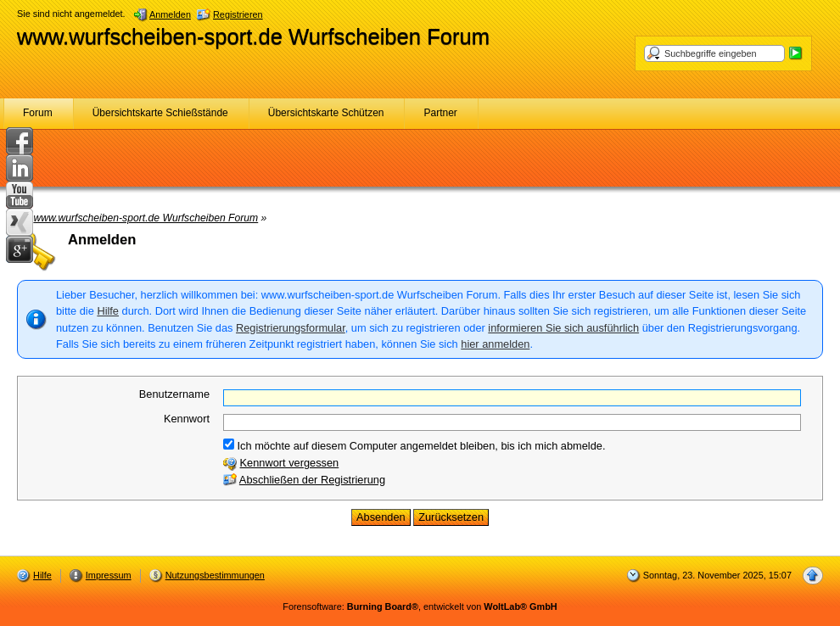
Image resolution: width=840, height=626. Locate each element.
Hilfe (108, 311)
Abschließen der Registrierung (312, 480)
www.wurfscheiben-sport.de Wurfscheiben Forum (253, 36)
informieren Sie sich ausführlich (563, 328)
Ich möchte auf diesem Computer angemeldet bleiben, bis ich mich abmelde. (414, 445)
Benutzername (174, 394)
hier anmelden (495, 344)
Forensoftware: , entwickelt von (420, 606)
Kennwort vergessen (290, 463)
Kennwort (187, 419)
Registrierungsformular (291, 328)
